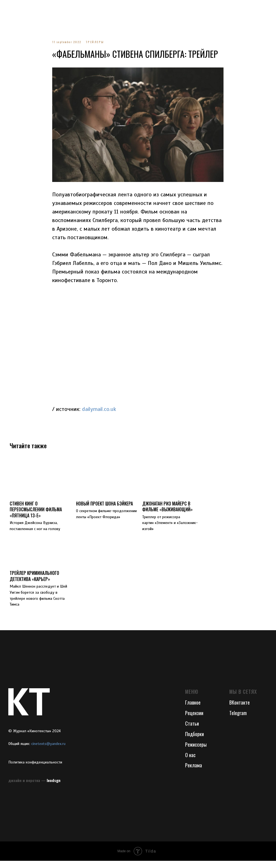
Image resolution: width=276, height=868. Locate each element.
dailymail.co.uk (99, 413)
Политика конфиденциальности (35, 769)
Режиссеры (196, 752)
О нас (190, 762)
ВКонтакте (240, 710)
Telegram (238, 720)
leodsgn (54, 787)
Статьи (192, 731)
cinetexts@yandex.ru (48, 751)
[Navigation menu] (9, 8)
